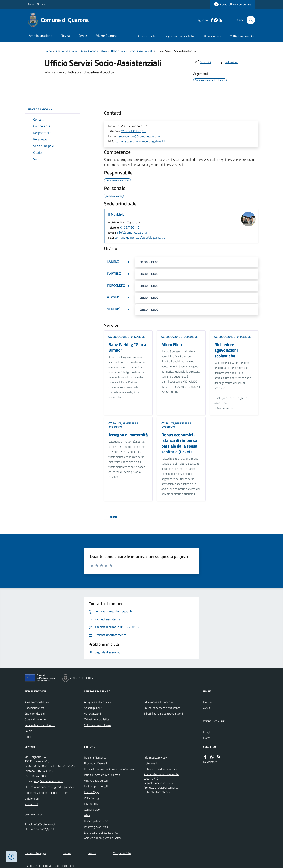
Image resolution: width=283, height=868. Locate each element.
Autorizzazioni (92, 714)
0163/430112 (130, 227)
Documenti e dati (35, 708)
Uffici (28, 737)
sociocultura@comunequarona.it (141, 136)
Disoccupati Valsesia (96, 821)
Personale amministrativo (40, 725)
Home (48, 51)
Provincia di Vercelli (95, 763)
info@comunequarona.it (133, 232)
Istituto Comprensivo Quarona (102, 775)
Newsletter (210, 762)
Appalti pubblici (93, 708)
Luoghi (207, 732)
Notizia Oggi (91, 792)
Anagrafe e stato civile (98, 702)
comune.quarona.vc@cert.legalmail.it (140, 141)
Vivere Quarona (107, 36)
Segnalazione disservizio (158, 783)
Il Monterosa (92, 804)
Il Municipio (116, 214)
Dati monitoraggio (35, 853)
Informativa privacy (155, 758)
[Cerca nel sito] (249, 20)
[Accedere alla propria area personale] (233, 4)
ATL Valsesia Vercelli (96, 781)
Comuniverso (92, 809)
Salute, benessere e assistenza (123, 425)
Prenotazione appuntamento (161, 787)
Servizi (83, 36)
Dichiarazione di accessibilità (101, 832)
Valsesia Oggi (92, 798)
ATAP (87, 815)
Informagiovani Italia (96, 827)
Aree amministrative (37, 702)
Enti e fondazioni (35, 714)
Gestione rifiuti (146, 36)
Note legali (150, 763)
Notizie (207, 702)
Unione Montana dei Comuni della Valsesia (110, 769)
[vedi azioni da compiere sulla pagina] (228, 62)
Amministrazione (41, 36)
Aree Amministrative (94, 51)
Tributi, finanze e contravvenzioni (163, 714)
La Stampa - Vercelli (96, 786)
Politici (28, 731)
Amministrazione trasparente (161, 774)
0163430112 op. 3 (134, 131)
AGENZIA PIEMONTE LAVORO (103, 838)
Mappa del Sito (122, 853)
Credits (92, 853)
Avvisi (207, 708)
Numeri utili (31, 804)
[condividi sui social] (203, 62)
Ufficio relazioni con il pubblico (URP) (46, 793)
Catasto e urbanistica (97, 719)
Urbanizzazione (213, 36)
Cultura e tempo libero (97, 725)
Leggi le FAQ (151, 778)
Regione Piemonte (37, 4)
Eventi (207, 738)
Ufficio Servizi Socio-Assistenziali (132, 51)
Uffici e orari (32, 798)
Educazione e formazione (127, 337)
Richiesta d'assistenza (157, 792)
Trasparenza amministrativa (179, 36)
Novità (65, 36)
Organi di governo (35, 719)
